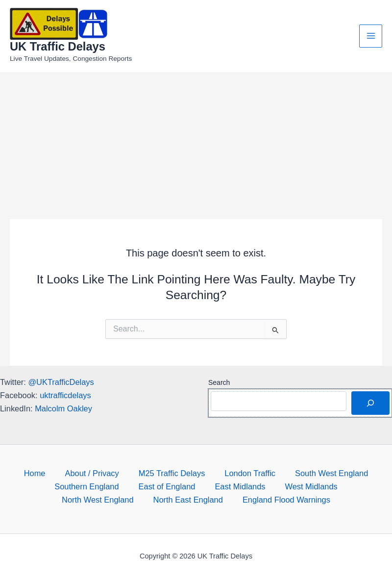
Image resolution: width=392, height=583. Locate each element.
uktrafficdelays (65, 395)
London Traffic (250, 473)
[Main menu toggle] (371, 36)
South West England (331, 473)
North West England (98, 500)
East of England (167, 486)
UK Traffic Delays (58, 47)
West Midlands (311, 486)
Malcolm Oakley (63, 408)
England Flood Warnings (286, 500)
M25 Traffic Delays (172, 473)
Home (35, 473)
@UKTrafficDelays (61, 382)
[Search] (370, 403)
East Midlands (240, 486)
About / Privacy (92, 473)
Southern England (86, 486)
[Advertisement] (196, 146)
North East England (188, 500)
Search (219, 382)
